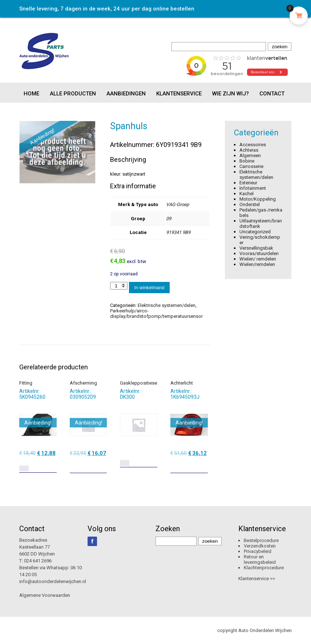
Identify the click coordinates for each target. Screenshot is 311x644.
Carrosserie (251, 166)
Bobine (247, 161)
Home (31, 94)
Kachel (247, 194)
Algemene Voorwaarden (45, 595)
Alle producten (73, 94)
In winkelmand (149, 288)
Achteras (249, 150)
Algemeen (250, 155)
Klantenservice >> (257, 579)
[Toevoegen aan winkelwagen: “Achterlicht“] (203, 465)
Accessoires (253, 145)
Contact (272, 94)
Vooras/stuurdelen (259, 253)
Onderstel (250, 204)
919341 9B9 (178, 232)
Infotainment (253, 188)
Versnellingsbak (256, 248)
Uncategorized (255, 232)
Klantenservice (179, 94)
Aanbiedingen (126, 94)
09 (169, 219)
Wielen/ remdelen (258, 259)
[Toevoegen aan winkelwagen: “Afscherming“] (102, 465)
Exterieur (248, 183)
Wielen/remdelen (257, 264)
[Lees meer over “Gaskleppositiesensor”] (125, 463)
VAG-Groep (177, 204)
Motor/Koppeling (258, 199)
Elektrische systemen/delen (167, 305)
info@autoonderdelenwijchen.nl (53, 581)
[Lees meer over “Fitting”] (24, 468)
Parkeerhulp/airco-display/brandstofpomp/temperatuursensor (156, 313)
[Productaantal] (119, 286)
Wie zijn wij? (231, 94)
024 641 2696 (38, 561)
